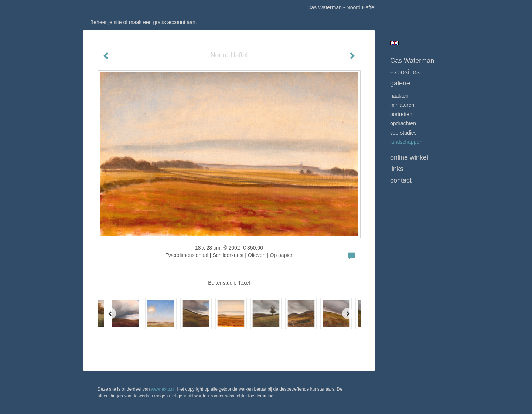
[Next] (348, 313)
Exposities (405, 72)
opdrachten (403, 123)
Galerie (400, 83)
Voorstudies (403, 133)
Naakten (399, 96)
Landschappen (406, 142)
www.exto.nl (163, 389)
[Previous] (110, 313)
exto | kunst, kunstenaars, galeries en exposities (104, 7)
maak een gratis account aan (162, 22)
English (394, 43)
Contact (401, 180)
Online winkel (409, 157)
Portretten (401, 114)
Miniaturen (402, 105)
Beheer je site (106, 22)
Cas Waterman (325, 7)
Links (397, 169)
